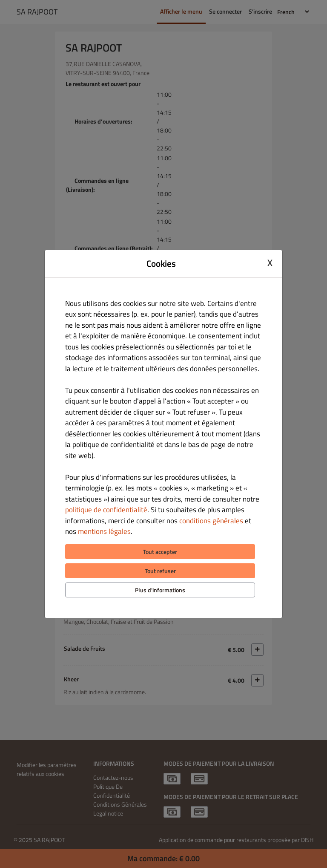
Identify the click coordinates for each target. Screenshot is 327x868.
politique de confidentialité (106, 510)
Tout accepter (160, 552)
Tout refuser (160, 571)
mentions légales (104, 531)
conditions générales (211, 521)
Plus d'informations (160, 590)
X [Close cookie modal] (270, 262)
